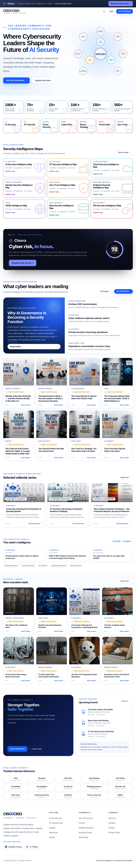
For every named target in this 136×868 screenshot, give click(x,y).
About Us (112, 818)
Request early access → (121, 4)
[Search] (104, 11)
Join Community (17, 749)
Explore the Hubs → (44, 80)
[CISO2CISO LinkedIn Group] (13, 847)
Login (111, 11)
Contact (112, 828)
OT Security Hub (56, 823)
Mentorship (83, 837)
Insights (52, 828)
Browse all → (126, 581)
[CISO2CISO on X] (32, 847)
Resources (54, 833)
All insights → (106, 291)
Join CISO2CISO (125, 11)
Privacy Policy (114, 833)
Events (52, 837)
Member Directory (86, 828)
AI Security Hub (56, 818)
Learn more (37, 749)
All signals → (128, 541)
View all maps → (124, 152)
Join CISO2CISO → (123, 291)
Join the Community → (16, 80)
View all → (126, 701)
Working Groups (85, 833)
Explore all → (126, 477)
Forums (82, 823)
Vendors (112, 823)
